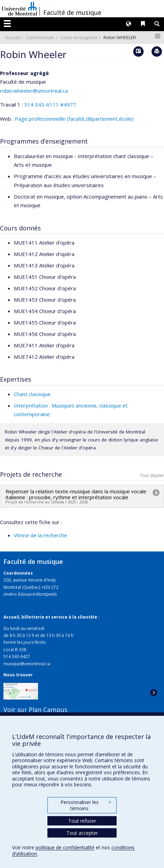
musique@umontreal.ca (27, 664)
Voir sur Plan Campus (35, 710)
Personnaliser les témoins (86, 805)
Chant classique (32, 394)
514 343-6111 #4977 (50, 104)
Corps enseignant (79, 37)
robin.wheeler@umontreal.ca (34, 91)
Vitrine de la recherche (40, 535)
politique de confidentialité (65, 847)
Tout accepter (82, 833)
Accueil (12, 37)
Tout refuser (82, 821)
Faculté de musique (72, 12)
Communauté (40, 37)
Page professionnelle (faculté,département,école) (74, 119)
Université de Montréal (19, 9)
